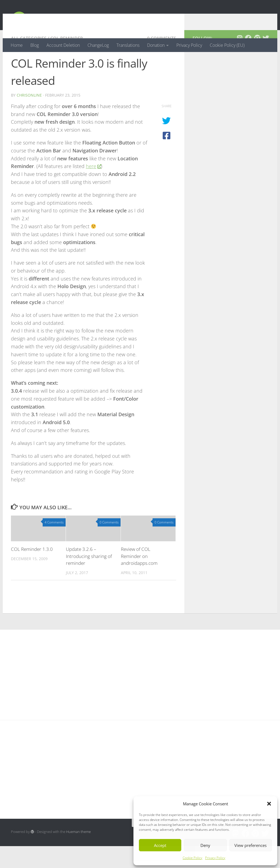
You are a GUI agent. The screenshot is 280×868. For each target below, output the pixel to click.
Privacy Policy (215, 858)
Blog (35, 45)
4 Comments (54, 544)
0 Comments (162, 60)
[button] (269, 804)
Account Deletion (63, 45)
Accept (160, 845)
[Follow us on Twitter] (266, 60)
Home (17, 45)
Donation (156, 45)
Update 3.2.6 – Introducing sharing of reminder (89, 578)
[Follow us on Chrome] (257, 60)
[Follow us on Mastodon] (240, 60)
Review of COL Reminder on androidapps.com (139, 578)
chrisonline (29, 117)
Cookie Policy (192, 858)
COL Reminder (67, 60)
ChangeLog (98, 45)
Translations (128, 45)
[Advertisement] (231, 131)
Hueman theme (78, 853)
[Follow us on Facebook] (248, 60)
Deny (205, 845)
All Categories (29, 60)
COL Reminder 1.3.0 (32, 571)
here (93, 188)
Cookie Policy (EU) (227, 45)
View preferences (250, 845)
